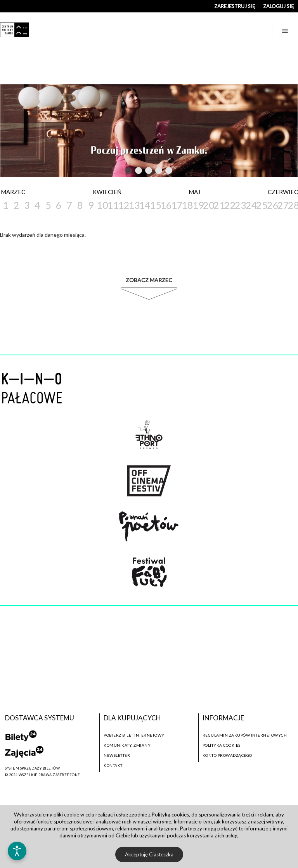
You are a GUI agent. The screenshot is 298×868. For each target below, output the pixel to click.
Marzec (13, 192)
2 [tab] (139, 172)
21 (218, 205)
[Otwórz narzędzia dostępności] (17, 851)
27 (282, 205)
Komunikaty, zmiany (127, 745)
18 (186, 205)
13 (133, 205)
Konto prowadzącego (227, 755)
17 (176, 205)
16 (165, 205)
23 (240, 205)
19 (197, 205)
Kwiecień (107, 192)
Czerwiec (283, 192)
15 (155, 205)
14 (144, 205)
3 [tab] (149, 172)
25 (261, 205)
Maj (194, 192)
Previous (113, 171)
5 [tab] (169, 172)
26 (272, 205)
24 (250, 205)
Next (184, 171)
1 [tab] (129, 172)
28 (293, 205)
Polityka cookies (222, 745)
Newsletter (117, 755)
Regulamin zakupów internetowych (245, 735)
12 (123, 205)
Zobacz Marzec (149, 280)
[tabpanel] (149, 131)
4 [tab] (159, 172)
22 (229, 205)
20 (208, 205)
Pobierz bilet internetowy (134, 735)
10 (101, 205)
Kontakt (113, 765)
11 (112, 205)
